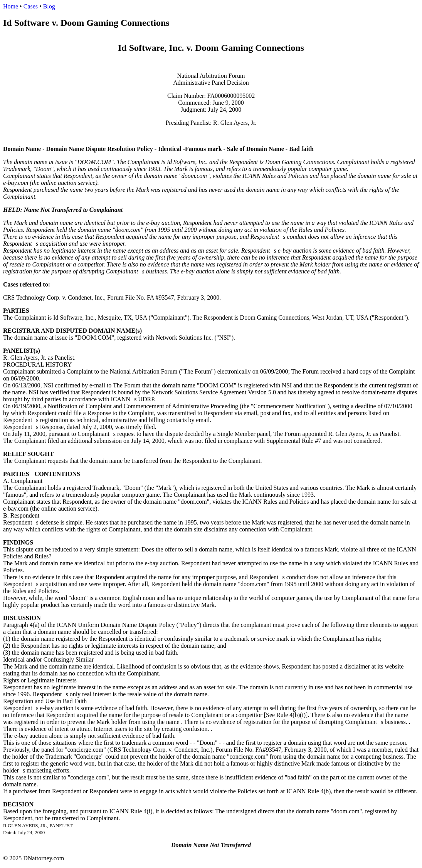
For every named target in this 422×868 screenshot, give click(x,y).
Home (11, 6)
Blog (49, 6)
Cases (31, 6)
